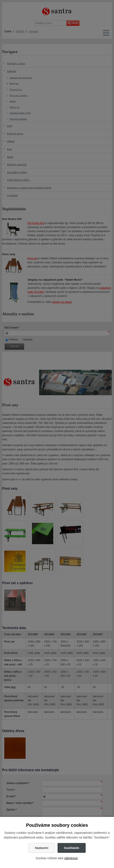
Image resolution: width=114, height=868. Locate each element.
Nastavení (42, 848)
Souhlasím (72, 848)
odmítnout (71, 858)
